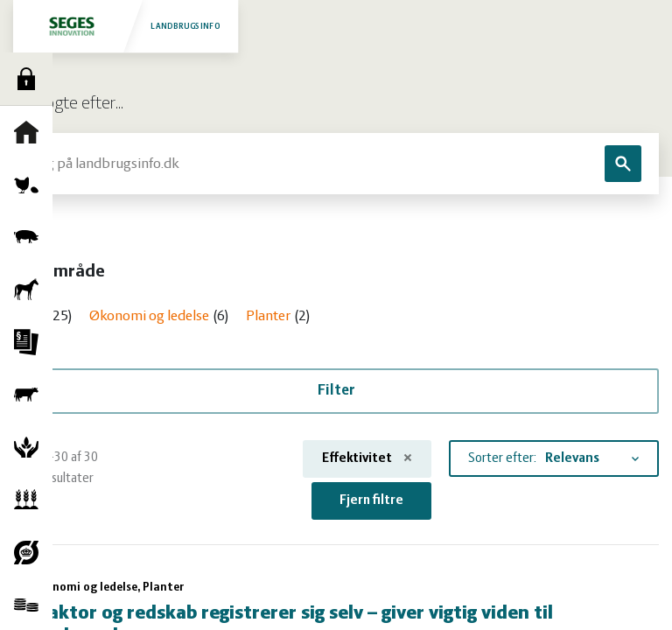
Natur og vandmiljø (31, 447)
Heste (31, 290)
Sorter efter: (502, 458)
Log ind (31, 79)
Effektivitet (367, 458)
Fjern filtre (371, 500)
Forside (31, 132)
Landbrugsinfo (125, 26)
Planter (31, 500)
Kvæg (31, 395)
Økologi (31, 552)
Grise (31, 237)
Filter (336, 391)
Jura (31, 342)
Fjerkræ (31, 185)
